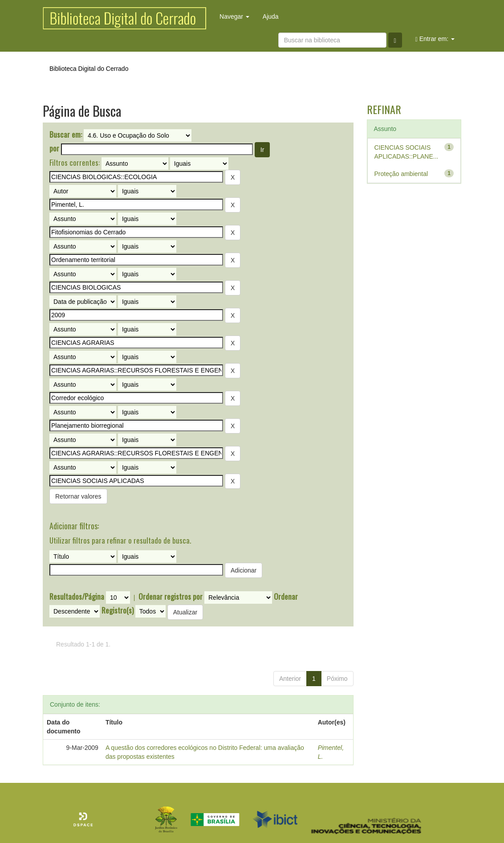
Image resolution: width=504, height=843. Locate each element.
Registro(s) (118, 610)
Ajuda (271, 16)
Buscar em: (66, 135)
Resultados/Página (77, 597)
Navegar (234, 16)
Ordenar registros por (171, 597)
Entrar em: (435, 39)
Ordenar (286, 597)
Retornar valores (78, 496)
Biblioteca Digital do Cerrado (89, 69)
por (54, 148)
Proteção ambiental (401, 174)
